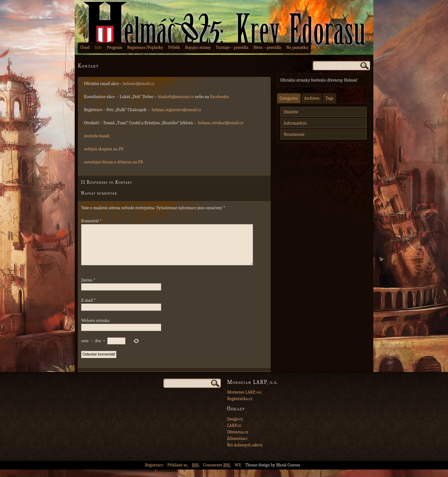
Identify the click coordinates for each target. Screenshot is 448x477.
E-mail (89, 308)
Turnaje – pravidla (232, 47)
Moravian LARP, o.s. (245, 400)
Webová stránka (95, 328)
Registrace (154, 472)
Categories (289, 98)
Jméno (88, 288)
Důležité (291, 112)
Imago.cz (235, 426)
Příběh (174, 47)
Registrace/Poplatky (145, 47)
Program (114, 47)
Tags (329, 98)
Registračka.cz (240, 406)
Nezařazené (294, 134)
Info (98, 47)
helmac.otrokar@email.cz (221, 123)
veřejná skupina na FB (104, 149)
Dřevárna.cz (238, 439)
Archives (312, 98)
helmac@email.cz (139, 84)
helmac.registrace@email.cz (176, 110)
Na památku (297, 47)
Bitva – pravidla (267, 47)
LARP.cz (234, 433)
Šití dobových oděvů (245, 453)
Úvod (85, 47)
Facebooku (219, 97)
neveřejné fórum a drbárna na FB (113, 162)
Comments (217, 472)
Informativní (295, 123)
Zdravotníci (237, 446)
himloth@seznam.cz (176, 97)
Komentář (91, 221)
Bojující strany (198, 47)
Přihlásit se (177, 472)
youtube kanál (97, 136)
